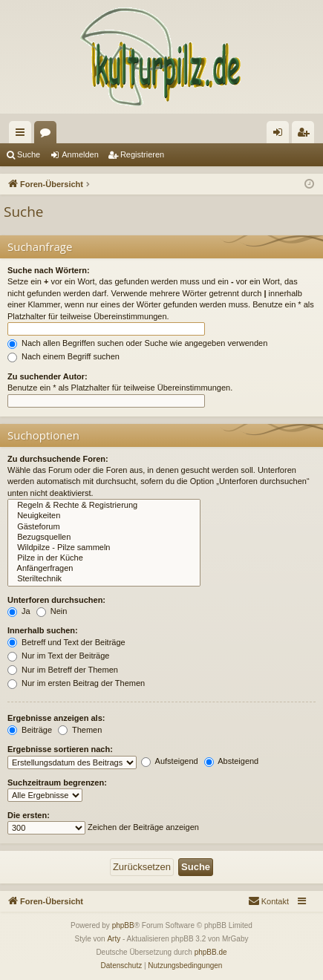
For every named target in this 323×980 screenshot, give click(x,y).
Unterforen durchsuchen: (56, 600)
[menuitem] (268, 901)
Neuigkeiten (104, 516)
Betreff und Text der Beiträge (66, 642)
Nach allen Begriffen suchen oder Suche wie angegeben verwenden (137, 343)
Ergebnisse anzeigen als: (56, 718)
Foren (48, 135)
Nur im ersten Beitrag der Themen (76, 683)
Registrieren (142, 154)
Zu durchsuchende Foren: (58, 459)
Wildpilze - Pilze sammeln (104, 548)
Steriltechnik (104, 579)
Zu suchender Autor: (48, 376)
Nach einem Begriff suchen (63, 356)
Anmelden (80, 154)
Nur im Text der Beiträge (58, 656)
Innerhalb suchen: (43, 630)
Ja (19, 611)
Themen (80, 730)
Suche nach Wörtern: (49, 270)
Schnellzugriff (23, 135)
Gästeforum (104, 527)
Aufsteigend (170, 761)
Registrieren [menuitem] (306, 135)
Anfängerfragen (104, 569)
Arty (114, 939)
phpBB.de (211, 952)
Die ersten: (29, 815)
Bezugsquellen (104, 538)
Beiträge (30, 730)
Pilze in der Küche (104, 558)
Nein (52, 611)
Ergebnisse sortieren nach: (60, 749)
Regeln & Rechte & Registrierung (104, 506)
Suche (29, 154)
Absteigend (232, 761)
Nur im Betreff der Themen (63, 670)
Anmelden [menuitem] (281, 135)
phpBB (123, 925)
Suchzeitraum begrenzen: (57, 783)
